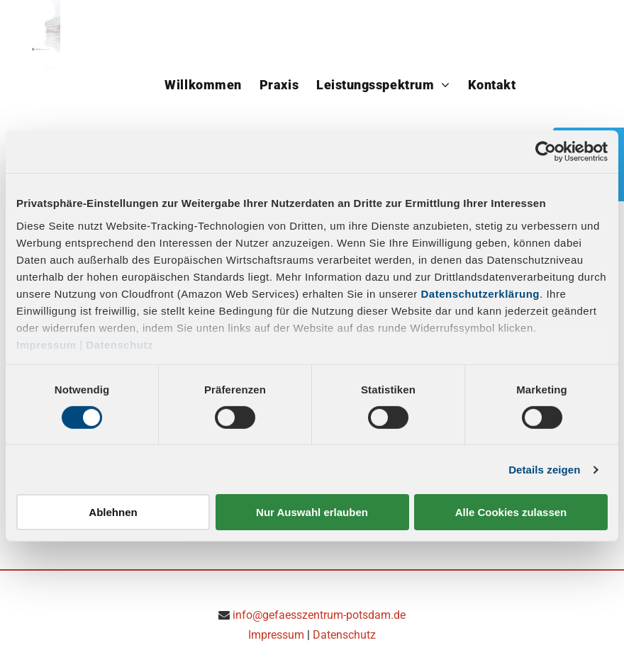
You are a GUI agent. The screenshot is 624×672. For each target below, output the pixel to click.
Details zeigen (544, 470)
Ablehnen (113, 512)
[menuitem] (205, 81)
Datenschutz (119, 344)
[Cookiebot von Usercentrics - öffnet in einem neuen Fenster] (546, 152)
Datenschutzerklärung (481, 293)
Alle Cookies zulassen (511, 512)
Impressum (46, 344)
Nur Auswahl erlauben (312, 512)
